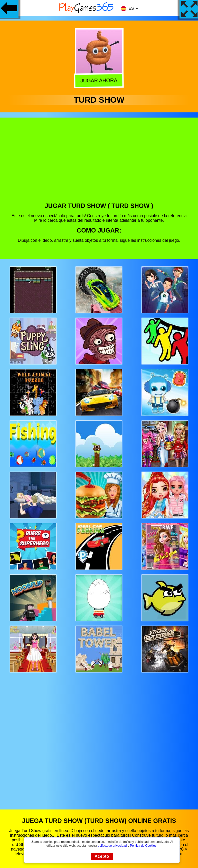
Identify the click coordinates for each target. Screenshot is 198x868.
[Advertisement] (99, 164)
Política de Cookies (143, 846)
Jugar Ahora (100, 80)
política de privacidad (112, 846)
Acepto (102, 856)
